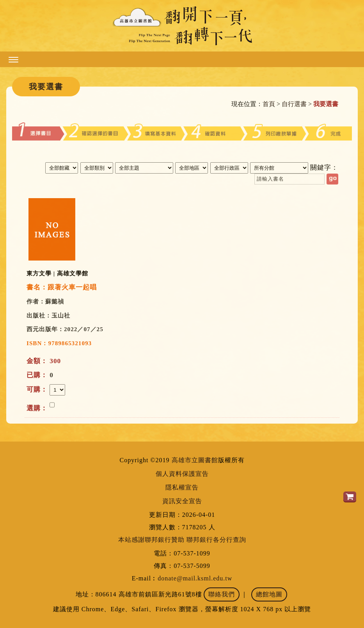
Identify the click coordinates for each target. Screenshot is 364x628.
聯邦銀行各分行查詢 (216, 540)
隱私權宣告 (182, 487)
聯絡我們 (222, 594)
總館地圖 (269, 594)
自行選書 (294, 104)
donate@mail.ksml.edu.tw (195, 578)
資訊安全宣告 (182, 501)
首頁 (269, 104)
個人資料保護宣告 (182, 474)
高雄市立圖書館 (195, 460)
